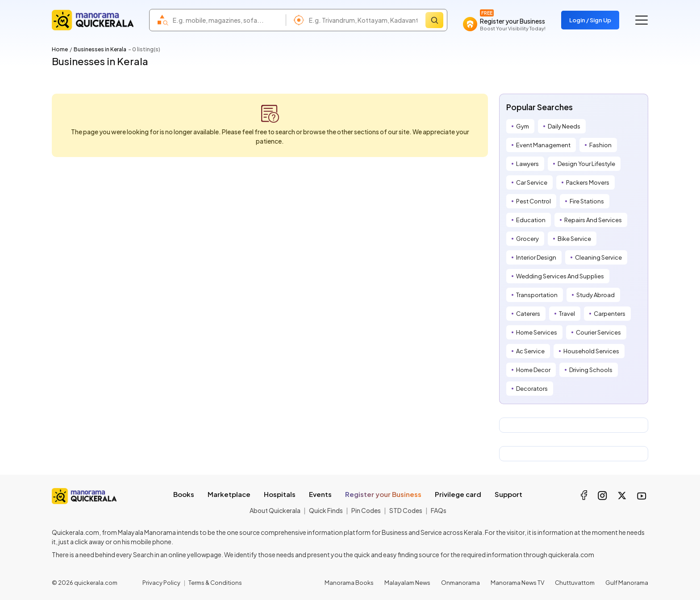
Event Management (543, 145)
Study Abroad (596, 295)
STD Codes (406, 510)
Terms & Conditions (215, 583)
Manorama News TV (517, 583)
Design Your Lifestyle (586, 164)
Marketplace (229, 494)
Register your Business (383, 494)
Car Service (532, 182)
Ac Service (530, 351)
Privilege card (458, 494)
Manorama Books (349, 583)
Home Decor (533, 370)
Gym (523, 126)
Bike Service (574, 239)
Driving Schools (591, 370)
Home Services (537, 332)
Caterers (528, 314)
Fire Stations (587, 201)
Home (60, 49)
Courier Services (598, 332)
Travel (567, 314)
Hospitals (280, 494)
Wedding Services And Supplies (560, 276)
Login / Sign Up (590, 20)
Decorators (532, 389)
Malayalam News (407, 583)
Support (508, 494)
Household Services (591, 351)
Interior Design (536, 257)
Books (184, 494)
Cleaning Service (598, 257)
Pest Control (533, 201)
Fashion (600, 145)
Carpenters (610, 314)
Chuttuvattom (575, 583)
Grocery (527, 239)
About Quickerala (275, 510)
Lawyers (527, 164)
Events (320, 494)
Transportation (537, 295)
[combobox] (227, 20)
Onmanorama (460, 583)
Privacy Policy (161, 583)
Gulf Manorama (627, 583)
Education (531, 220)
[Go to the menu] (642, 20)
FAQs (439, 510)
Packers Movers (588, 182)
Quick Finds (326, 510)
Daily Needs (564, 126)
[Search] (434, 20)
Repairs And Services (593, 220)
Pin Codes (366, 510)
